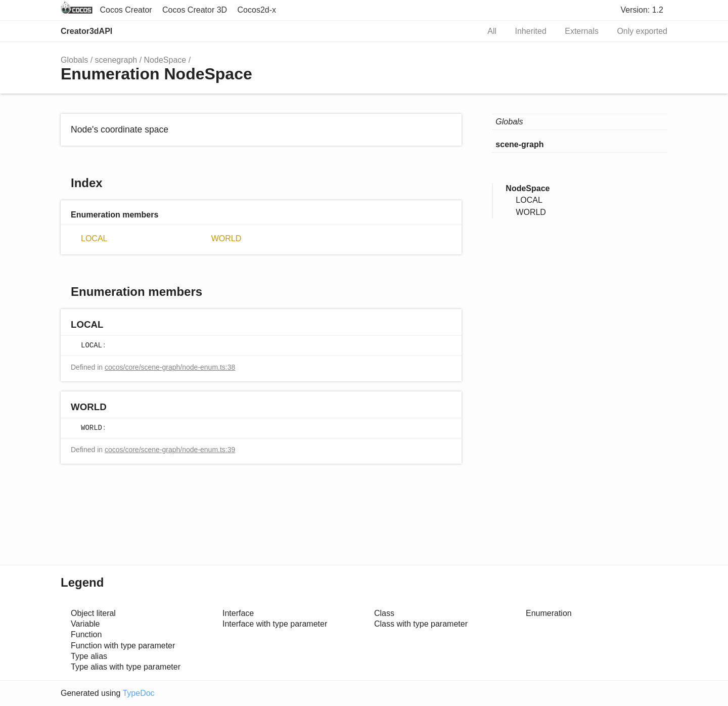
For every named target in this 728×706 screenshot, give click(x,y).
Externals (582, 31)
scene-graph (519, 144)
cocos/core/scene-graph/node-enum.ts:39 (170, 450)
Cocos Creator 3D (195, 10)
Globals (74, 60)
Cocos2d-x (257, 10)
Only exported (642, 31)
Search (461, 31)
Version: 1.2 (642, 10)
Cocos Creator (126, 10)
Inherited (531, 31)
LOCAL (94, 238)
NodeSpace (165, 60)
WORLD (226, 238)
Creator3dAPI (86, 31)
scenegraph (116, 60)
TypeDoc (138, 693)
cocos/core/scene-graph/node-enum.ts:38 (170, 367)
